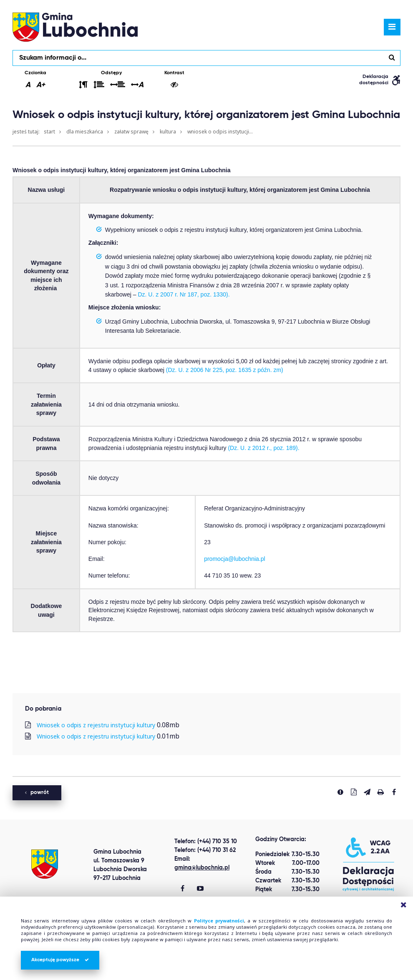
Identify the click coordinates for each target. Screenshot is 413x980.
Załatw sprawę (131, 132)
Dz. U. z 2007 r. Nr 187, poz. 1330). (184, 294)
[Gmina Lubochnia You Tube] (200, 889)
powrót (37, 793)
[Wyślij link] (367, 792)
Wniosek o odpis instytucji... (220, 132)
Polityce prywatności (219, 921)
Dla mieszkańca (85, 132)
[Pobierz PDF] (354, 792)
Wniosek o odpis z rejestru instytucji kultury (96, 725)
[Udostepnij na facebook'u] (394, 792)
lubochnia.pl (75, 27)
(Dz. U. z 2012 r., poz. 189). (263, 448)
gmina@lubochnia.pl (202, 868)
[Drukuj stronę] (380, 792)
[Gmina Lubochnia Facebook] (183, 889)
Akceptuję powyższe (60, 960)
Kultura (168, 132)
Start (49, 132)
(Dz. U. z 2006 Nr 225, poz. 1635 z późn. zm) (225, 370)
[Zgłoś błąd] (340, 792)
